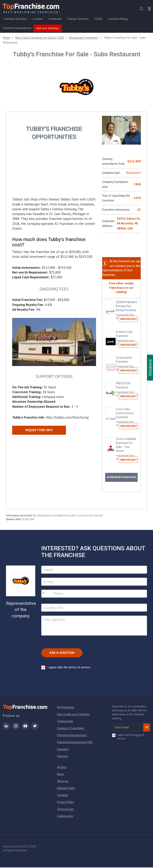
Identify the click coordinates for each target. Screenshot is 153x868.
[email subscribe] (128, 728)
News (60, 775)
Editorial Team (66, 789)
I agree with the (66, 668)
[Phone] (74, 594)
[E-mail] (94, 582)
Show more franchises (121, 478)
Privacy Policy (66, 803)
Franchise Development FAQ (75, 743)
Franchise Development (17, 29)
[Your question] (94, 626)
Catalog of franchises (71, 729)
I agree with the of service (128, 737)
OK (147, 728)
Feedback (150, 368)
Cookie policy (65, 817)
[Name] (94, 570)
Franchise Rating (118, 19)
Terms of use (65, 810)
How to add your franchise (73, 715)
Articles (62, 768)
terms (138, 736)
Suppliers (63, 750)
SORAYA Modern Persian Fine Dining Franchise (127, 311)
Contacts (63, 796)
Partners (62, 757)
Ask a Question (62, 653)
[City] (94, 608)
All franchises (66, 708)
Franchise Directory (15, 19)
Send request (128, 320)
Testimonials (65, 722)
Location (38, 19)
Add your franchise (48, 29)
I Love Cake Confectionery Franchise (127, 418)
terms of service (79, 668)
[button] (141, 9)
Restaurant (133, 173)
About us (63, 782)
